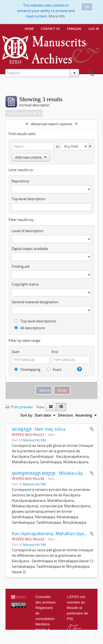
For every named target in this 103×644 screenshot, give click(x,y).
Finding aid (20, 266)
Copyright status (25, 284)
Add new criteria (31, 157)
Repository (20, 181)
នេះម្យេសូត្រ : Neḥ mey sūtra (39, 429)
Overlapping (27, 369)
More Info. (57, 16)
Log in (94, 28)
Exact (54, 369)
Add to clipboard (92, 429)
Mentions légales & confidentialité (46, 630)
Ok (87, 7)
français (74, 28)
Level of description (27, 231)
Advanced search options (52, 124)
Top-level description (29, 199)
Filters (17, 85)
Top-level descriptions (35, 321)
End (55, 352)
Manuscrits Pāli (34, 440)
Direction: (66, 415)
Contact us (50, 28)
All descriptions (30, 328)
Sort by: (27, 415)
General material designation (35, 302)
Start (16, 352)
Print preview (19, 407)
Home (29, 28)
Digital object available (30, 249)
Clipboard (91, 73)
